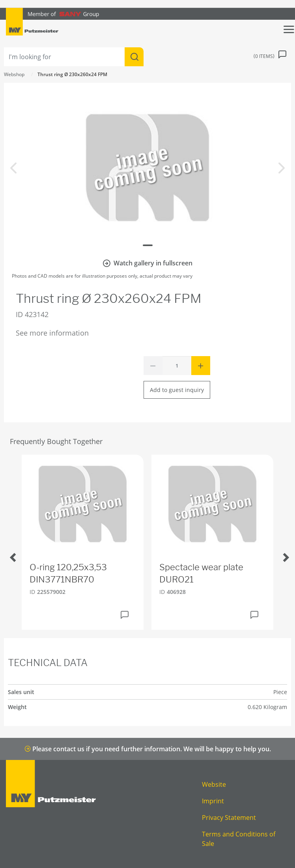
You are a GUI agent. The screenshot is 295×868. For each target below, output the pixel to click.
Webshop (14, 74)
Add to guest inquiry (177, 390)
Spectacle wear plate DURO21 (201, 573)
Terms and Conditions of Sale (239, 839)
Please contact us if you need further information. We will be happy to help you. (148, 749)
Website (214, 784)
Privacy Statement (229, 818)
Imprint (213, 801)
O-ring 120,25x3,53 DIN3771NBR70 (68, 573)
